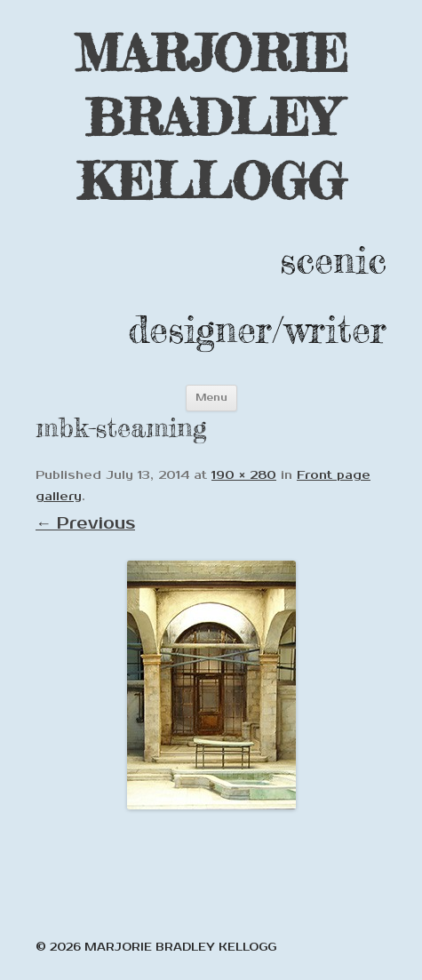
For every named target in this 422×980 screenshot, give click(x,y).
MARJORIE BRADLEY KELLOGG (211, 117)
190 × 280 (244, 475)
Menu (211, 398)
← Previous (85, 523)
